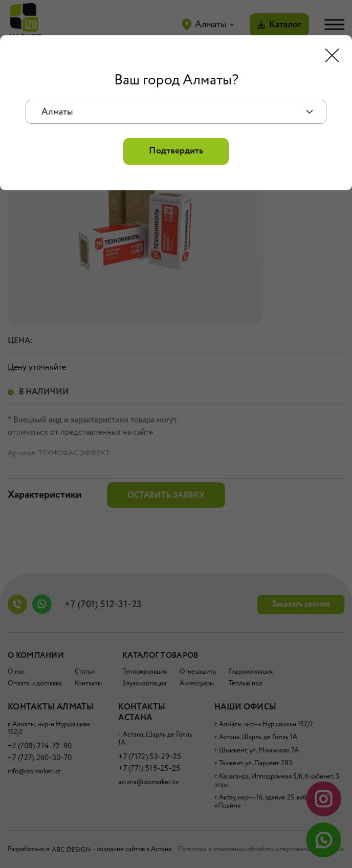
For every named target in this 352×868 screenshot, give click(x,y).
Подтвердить (176, 151)
